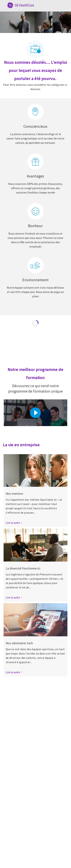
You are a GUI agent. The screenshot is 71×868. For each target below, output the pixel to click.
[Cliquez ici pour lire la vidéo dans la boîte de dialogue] (35, 413)
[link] (14, 523)
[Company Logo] (19, 5)
